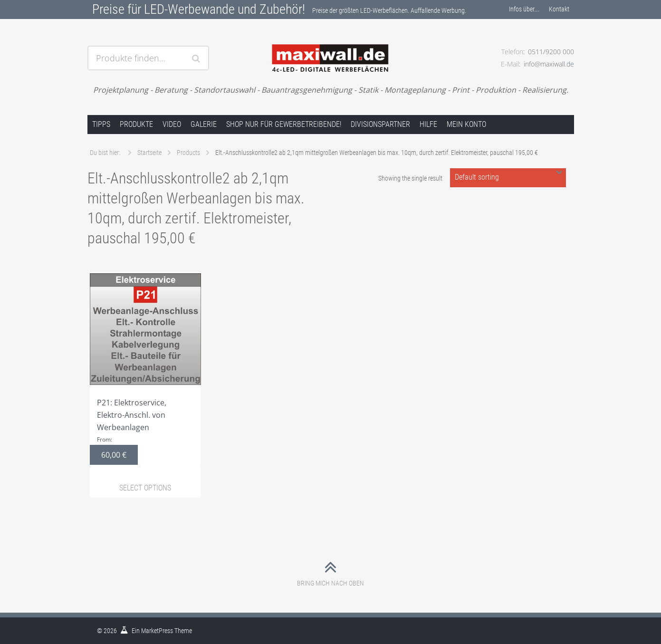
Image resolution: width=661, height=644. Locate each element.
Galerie (204, 124)
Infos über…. (524, 9)
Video (172, 124)
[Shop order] (508, 178)
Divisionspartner (380, 124)
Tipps (101, 124)
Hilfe (428, 124)
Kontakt (559, 9)
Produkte (136, 124)
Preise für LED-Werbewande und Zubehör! (199, 9)
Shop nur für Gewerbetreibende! (284, 124)
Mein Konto (466, 124)
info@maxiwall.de (549, 64)
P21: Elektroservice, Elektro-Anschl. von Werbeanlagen (145, 369)
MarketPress (157, 631)
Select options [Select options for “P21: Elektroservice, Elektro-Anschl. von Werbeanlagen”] (145, 488)
